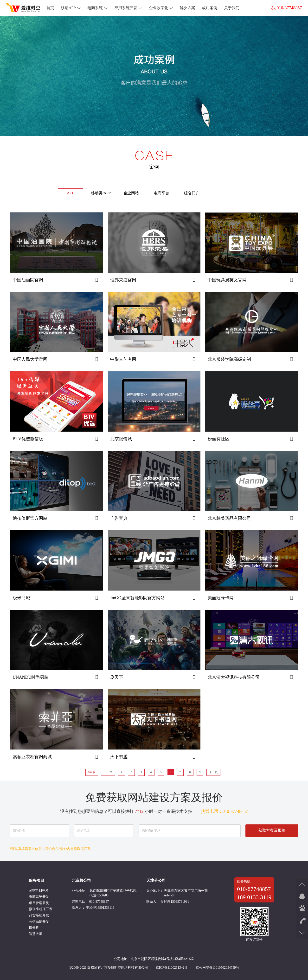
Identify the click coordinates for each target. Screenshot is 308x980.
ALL (70, 193)
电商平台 (161, 193)
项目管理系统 (39, 903)
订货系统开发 (39, 915)
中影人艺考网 (123, 359)
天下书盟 (119, 757)
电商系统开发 (39, 897)
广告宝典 (119, 518)
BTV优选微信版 (28, 439)
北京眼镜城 (121, 439)
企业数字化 (161, 8)
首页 (50, 8)
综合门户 (192, 193)
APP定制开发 (39, 891)
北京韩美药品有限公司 (229, 518)
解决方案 (187, 8)
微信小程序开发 (41, 909)
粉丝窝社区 (218, 439)
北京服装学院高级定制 (229, 359)
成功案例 (210, 8)
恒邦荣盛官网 (123, 280)
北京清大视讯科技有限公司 (234, 677)
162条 (92, 772)
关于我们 (232, 8)
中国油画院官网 (28, 280)
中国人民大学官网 (30, 359)
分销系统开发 (39, 922)
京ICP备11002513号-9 (171, 968)
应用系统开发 (128, 8)
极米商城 (21, 598)
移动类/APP (101, 193)
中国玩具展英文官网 (227, 280)
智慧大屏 (36, 934)
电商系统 (97, 8)
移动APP (71, 8)
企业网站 (131, 193)
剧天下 (117, 677)
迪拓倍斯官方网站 (30, 518)
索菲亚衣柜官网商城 (32, 757)
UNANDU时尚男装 (31, 677)
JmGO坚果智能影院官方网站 (138, 598)
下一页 (213, 772)
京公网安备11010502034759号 (217, 968)
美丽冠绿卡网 (221, 598)
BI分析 (34, 928)
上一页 (108, 772)
